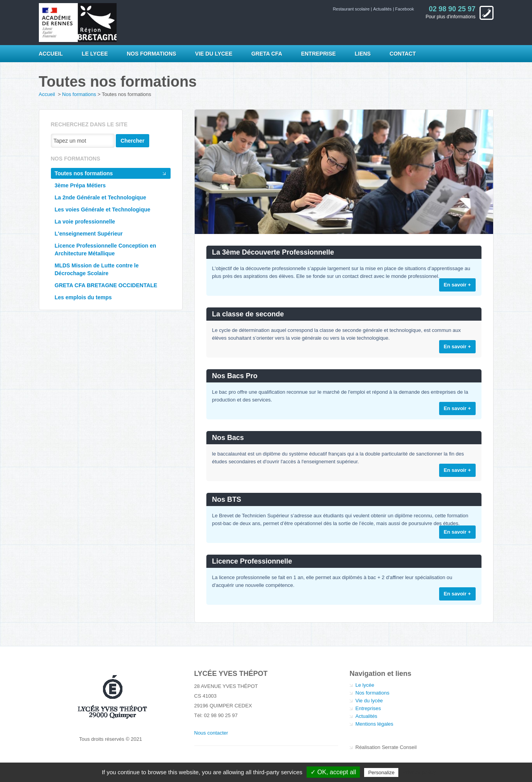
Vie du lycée (369, 701)
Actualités (383, 9)
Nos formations (79, 94)
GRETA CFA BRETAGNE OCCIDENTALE (106, 285)
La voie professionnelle (85, 222)
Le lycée (365, 685)
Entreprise (318, 54)
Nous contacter (211, 733)
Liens (363, 54)
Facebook (405, 9)
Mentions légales (375, 724)
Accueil (51, 54)
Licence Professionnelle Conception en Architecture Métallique (106, 250)
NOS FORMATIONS (151, 54)
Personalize (381, 772)
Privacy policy (419, 772)
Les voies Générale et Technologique (103, 209)
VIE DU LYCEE (214, 54)
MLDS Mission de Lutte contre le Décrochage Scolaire (97, 269)
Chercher (132, 141)
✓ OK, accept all (333, 772)
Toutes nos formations (84, 173)
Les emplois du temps (83, 297)
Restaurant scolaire (352, 9)
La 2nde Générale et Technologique (100, 197)
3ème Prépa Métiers (80, 185)
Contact (403, 54)
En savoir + (457, 285)
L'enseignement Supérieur (89, 234)
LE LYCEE (95, 54)
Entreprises (368, 708)
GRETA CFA (267, 54)
